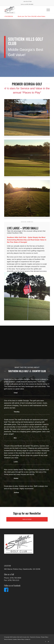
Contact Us (28, 639)
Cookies (15, 639)
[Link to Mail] (48, 642)
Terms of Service (8, 639)
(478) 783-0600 (29, 4)
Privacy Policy (44, 637)
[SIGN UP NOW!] (27, 519)
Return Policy (21, 639)
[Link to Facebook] (46, 642)
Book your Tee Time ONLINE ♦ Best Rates (33, 16)
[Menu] (47, 10)
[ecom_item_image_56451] (22, 10)
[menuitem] (27, 1)
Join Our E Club (27, 1)
